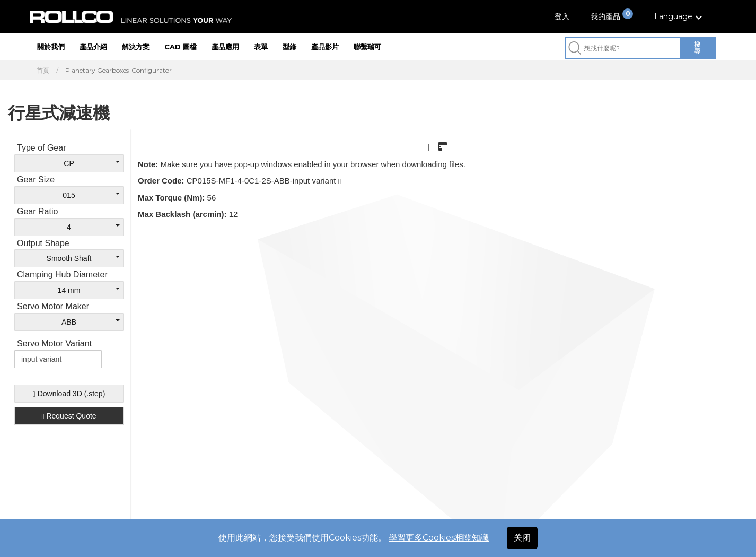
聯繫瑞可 (367, 47)
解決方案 (136, 47)
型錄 (289, 47)
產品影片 (325, 47)
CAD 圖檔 (181, 47)
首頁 (43, 71)
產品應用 (225, 47)
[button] (680, 17)
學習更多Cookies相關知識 (439, 538)
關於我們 (51, 47)
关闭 (522, 538)
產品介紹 (93, 47)
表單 (261, 47)
